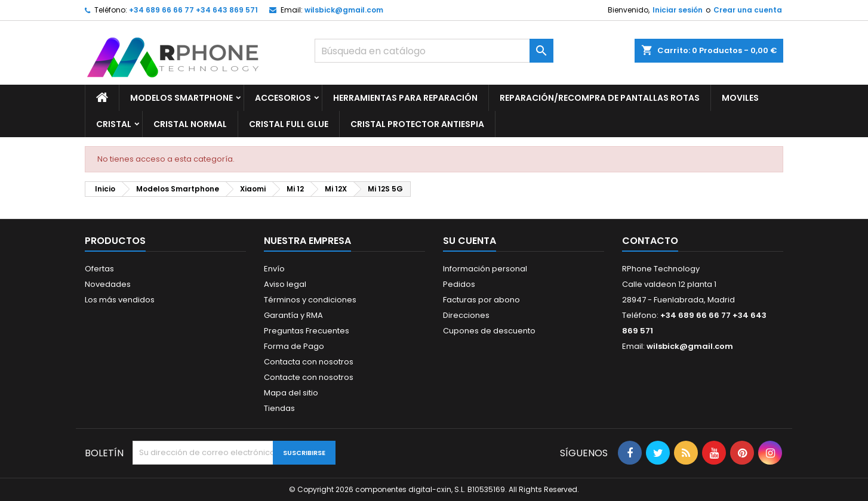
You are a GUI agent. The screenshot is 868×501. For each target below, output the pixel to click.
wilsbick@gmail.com (344, 10)
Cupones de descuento (489, 331)
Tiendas (279, 408)
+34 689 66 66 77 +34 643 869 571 (193, 10)
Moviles (740, 98)
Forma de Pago (294, 346)
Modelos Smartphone (181, 98)
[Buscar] (434, 51)
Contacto (650, 241)
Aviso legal (285, 284)
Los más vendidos (120, 300)
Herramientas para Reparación (405, 98)
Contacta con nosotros (309, 362)
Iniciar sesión (678, 10)
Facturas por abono (481, 300)
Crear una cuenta (748, 10)
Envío (274, 269)
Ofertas (99, 269)
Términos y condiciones (310, 300)
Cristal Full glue (289, 124)
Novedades (108, 284)
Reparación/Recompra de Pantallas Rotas (600, 98)
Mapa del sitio (291, 393)
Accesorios (283, 98)
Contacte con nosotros (309, 377)
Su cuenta (470, 241)
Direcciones (466, 315)
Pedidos (459, 284)
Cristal (114, 124)
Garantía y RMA (293, 315)
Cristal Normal (190, 124)
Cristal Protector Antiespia (417, 124)
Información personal (485, 269)
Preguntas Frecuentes (307, 331)
